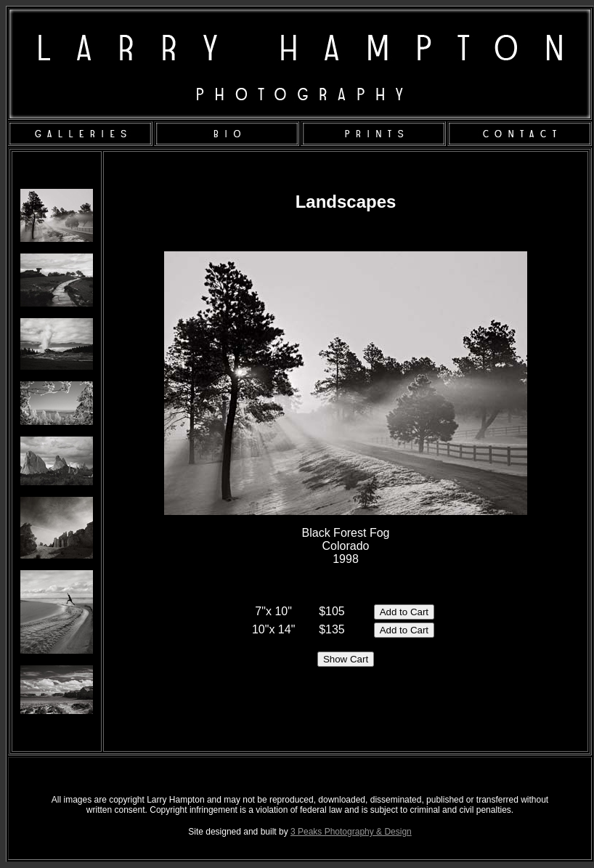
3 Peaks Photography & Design (351, 832)
